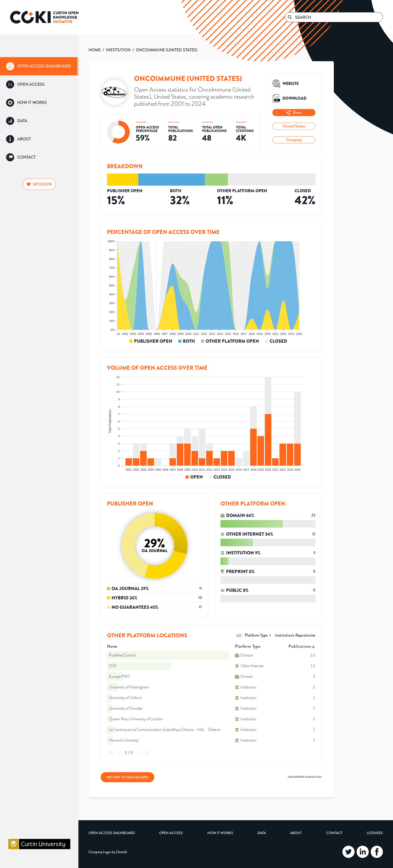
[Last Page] (147, 753)
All (239, 635)
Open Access (171, 833)
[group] (39, 66)
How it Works (220, 833)
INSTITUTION (118, 50)
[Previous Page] (119, 753)
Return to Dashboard (127, 777)
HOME (95, 50)
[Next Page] (139, 753)
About (296, 833)
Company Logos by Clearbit (108, 852)
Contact (334, 833)
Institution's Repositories (295, 635)
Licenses (375, 833)
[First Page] (111, 753)
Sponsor (39, 184)
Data (262, 833)
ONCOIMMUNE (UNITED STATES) (167, 50)
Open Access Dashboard (112, 833)
